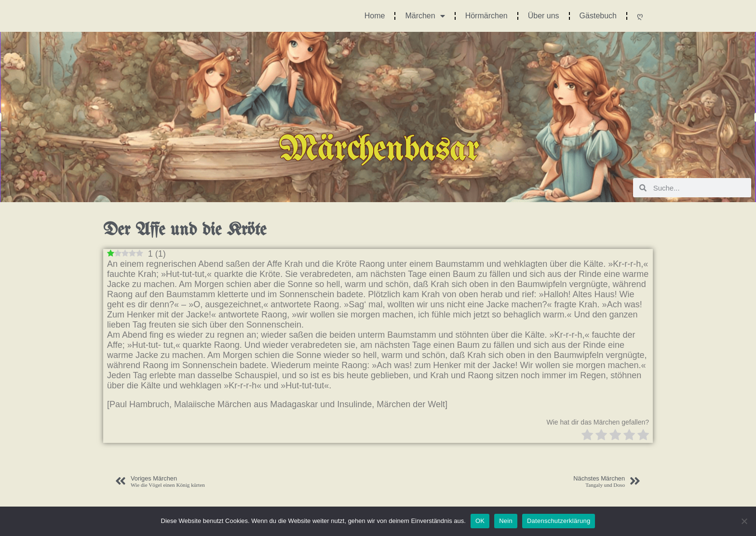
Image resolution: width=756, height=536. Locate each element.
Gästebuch (598, 16)
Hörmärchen (486, 16)
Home (375, 16)
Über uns (544, 16)
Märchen (425, 16)
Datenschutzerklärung (559, 521)
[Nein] (744, 521)
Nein (506, 521)
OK (480, 521)
